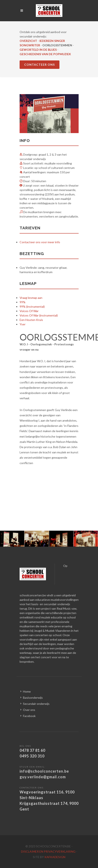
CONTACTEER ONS (40, 65)
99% (23, 302)
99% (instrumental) (32, 306)
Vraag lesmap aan (31, 298)
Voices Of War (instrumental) (39, 315)
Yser (23, 324)
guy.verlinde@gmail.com (43, 777)
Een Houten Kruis (31, 320)
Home (27, 691)
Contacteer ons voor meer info (40, 242)
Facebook (29, 716)
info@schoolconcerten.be (44, 771)
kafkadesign (55, 857)
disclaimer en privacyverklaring (49, 851)
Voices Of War (29, 311)
